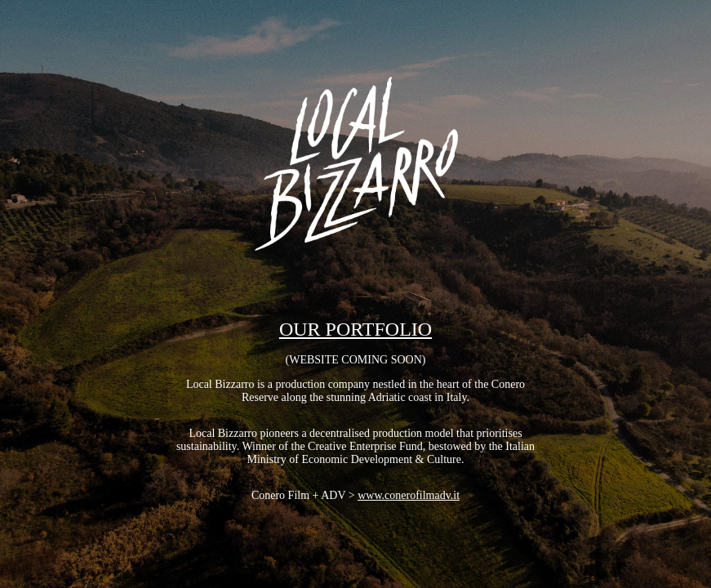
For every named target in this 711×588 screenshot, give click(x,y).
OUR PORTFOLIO (355, 329)
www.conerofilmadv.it (409, 495)
